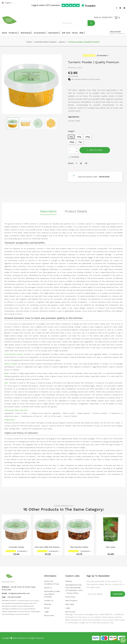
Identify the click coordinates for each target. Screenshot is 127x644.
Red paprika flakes (79, 547)
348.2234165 (115, 32)
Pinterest (120, 8)
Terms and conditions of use (52, 583)
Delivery (69, 581)
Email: (5, 593)
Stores (47, 608)
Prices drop (70, 597)
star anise (111, 547)
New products (71, 601)
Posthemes (22, 638)
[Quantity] (72, 150)
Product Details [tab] (76, 211)
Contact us (49, 601)
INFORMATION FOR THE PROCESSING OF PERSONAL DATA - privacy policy (74, 589)
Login (46, 612)
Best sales (70, 604)
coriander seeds (16, 547)
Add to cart (96, 150)
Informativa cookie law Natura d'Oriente (52, 594)
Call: (4, 597)
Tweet (81, 163)
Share (77, 163)
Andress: (6, 587)
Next (63, 85)
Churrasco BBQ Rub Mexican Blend (48, 547)
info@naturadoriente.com (19, 593)
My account (49, 615)
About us (48, 588)
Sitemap (48, 604)
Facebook (117, 8)
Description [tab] (48, 211)
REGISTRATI (108, 17)
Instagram (124, 8)
